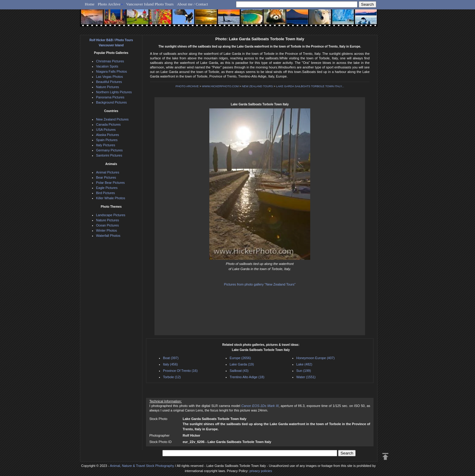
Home (90, 4)
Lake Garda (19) (242, 364)
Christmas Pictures (110, 61)
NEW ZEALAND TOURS (257, 86)
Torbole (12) (172, 377)
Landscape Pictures (111, 215)
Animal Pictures (108, 172)
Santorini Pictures (109, 155)
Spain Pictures (107, 140)
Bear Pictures (106, 177)
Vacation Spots (107, 66)
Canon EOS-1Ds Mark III (260, 406)
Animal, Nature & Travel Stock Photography (142, 466)
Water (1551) (306, 377)
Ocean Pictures (107, 225)
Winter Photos (106, 230)
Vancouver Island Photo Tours (150, 4)
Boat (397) (171, 358)
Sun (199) (304, 371)
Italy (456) (170, 364)
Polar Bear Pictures (110, 183)
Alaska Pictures (108, 135)
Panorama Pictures (110, 97)
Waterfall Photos (108, 236)
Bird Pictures (105, 193)
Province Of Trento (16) (180, 371)
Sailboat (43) (239, 371)
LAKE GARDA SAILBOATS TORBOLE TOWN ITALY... (310, 86)
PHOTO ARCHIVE (187, 86)
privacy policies (261, 471)
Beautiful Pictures (109, 82)
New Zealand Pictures (112, 119)
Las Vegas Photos (110, 77)
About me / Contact (192, 4)
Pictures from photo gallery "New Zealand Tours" (260, 284)
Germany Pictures (109, 150)
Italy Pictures (106, 145)
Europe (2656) (240, 358)
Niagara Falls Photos (111, 71)
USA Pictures (106, 130)
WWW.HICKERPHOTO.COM (220, 86)
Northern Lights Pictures (114, 92)
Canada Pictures (108, 124)
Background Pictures (111, 102)
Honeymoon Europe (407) (316, 358)
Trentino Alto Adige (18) (247, 377)
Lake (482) (304, 364)
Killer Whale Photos (111, 198)
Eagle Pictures (107, 188)
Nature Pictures (108, 87)
